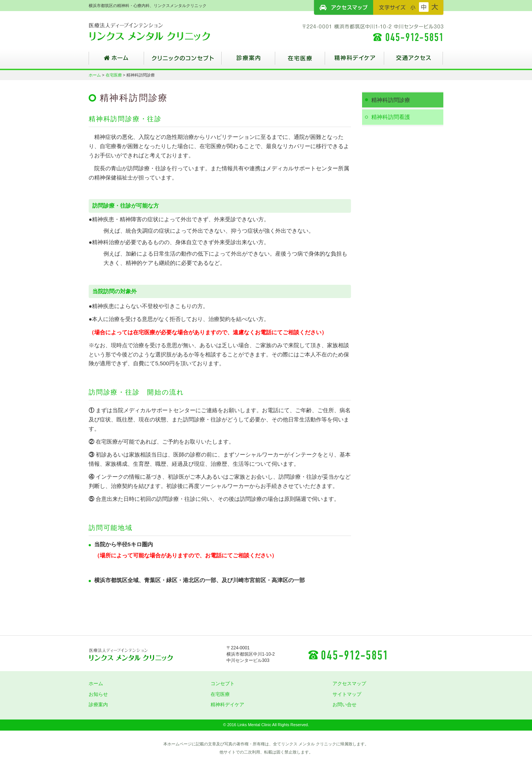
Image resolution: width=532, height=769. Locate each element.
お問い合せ (345, 705)
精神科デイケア (355, 61)
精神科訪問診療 (391, 100)
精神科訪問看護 (391, 117)
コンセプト (223, 683)
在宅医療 (300, 61)
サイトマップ (347, 694)
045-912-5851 (347, 654)
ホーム (116, 61)
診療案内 (248, 61)
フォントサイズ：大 (435, 7)
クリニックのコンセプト (183, 61)
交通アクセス (414, 61)
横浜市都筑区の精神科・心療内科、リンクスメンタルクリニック (163, 31)
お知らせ (98, 694)
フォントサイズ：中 (424, 7)
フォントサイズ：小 (413, 7)
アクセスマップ (344, 7)
